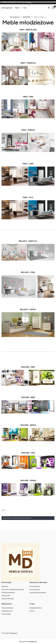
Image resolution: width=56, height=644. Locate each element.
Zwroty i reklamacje (8, 599)
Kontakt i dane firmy (36, 608)
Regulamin (5, 586)
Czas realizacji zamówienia (38, 592)
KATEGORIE (26, 17)
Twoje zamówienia (7, 608)
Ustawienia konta (7, 611)
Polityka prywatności (8, 592)
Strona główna (15, 17)
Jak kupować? (6, 596)
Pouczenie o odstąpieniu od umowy (13, 589)
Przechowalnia (6, 614)
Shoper (14, 633)
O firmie (32, 611)
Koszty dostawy (35, 589)
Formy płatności (35, 586)
